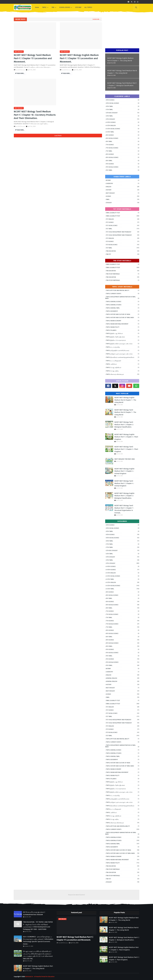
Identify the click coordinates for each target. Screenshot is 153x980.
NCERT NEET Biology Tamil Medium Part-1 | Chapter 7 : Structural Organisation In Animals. (124, 509)
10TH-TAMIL (123, 541)
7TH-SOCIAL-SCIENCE (123, 624)
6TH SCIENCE (123, 135)
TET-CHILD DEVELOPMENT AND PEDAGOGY (123, 232)
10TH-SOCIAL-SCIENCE (123, 538)
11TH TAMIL (123, 110)
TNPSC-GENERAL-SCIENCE (123, 837)
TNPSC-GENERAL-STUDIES (123, 840)
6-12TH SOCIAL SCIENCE (123, 129)
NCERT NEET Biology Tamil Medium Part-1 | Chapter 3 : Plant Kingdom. (126, 449)
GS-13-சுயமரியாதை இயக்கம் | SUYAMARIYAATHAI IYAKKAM (34, 913)
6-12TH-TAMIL (123, 589)
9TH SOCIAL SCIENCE (123, 167)
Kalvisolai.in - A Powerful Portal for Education (40, 977)
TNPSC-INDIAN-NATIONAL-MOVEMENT (123, 860)
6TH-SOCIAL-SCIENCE (123, 605)
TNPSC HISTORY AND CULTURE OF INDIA (123, 314)
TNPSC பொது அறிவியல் (123, 368)
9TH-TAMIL (123, 665)
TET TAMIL (123, 229)
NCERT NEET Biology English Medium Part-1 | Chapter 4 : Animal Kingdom (124, 471)
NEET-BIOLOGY (19, 52)
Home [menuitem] (37, 7)
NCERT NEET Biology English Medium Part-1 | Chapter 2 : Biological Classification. (124, 496)
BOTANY (123, 180)
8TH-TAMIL (123, 646)
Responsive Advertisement (77, 895)
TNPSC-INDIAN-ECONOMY (123, 856)
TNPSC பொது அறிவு (123, 371)
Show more (96, 19)
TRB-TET (123, 254)
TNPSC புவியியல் (123, 364)
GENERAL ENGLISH (123, 678)
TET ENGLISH (123, 219)
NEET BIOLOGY (123, 193)
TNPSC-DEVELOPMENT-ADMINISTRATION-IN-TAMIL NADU (122, 833)
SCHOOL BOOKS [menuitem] (65, 7)
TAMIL (123, 199)
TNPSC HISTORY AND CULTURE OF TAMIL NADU (123, 317)
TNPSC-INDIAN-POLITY (123, 863)
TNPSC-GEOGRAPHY (123, 847)
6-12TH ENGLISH (123, 125)
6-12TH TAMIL (123, 132)
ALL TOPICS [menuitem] (88, 7)
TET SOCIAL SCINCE (123, 225)
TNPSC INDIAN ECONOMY (123, 321)
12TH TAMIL (123, 116)
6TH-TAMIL (123, 608)
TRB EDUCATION (123, 251)
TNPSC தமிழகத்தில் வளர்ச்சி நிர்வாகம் (123, 351)
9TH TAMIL (123, 170)
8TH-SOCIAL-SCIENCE (123, 643)
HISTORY (123, 190)
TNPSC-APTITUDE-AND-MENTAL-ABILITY (123, 826)
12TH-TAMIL (123, 560)
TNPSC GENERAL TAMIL (123, 308)
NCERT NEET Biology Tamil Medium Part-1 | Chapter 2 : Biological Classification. (122, 84)
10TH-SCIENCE (123, 535)
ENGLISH (123, 187)
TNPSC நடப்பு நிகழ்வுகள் (123, 361)
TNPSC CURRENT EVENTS (123, 294)
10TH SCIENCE (123, 100)
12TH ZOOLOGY (123, 119)
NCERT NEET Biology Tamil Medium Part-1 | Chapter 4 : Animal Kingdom (124, 483)
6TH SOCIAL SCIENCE (123, 138)
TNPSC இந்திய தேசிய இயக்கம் (123, 337)
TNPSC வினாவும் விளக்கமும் (123, 374)
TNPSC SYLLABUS (123, 330)
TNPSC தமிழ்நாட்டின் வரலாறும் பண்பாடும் (123, 354)
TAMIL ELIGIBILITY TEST (123, 213)
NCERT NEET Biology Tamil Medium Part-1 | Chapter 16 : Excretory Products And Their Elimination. (35, 115)
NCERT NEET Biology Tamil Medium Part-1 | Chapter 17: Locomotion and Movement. (33, 58)
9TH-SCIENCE (123, 659)
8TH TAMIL (123, 161)
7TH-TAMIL (123, 627)
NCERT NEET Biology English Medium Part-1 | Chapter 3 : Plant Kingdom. (126, 437)
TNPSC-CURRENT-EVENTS (123, 829)
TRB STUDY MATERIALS (123, 274)
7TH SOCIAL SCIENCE (123, 148)
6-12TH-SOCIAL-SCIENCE (123, 586)
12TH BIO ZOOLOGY (123, 113)
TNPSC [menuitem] (44, 7)
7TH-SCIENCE (123, 621)
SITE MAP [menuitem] (78, 7)
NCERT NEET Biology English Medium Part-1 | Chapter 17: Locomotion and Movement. (79, 58)
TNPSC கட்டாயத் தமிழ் (123, 347)
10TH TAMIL (123, 106)
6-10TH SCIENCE (123, 122)
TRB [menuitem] (53, 7)
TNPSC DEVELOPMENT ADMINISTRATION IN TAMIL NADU (122, 298)
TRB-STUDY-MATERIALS (123, 280)
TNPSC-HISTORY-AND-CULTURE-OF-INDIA (123, 850)
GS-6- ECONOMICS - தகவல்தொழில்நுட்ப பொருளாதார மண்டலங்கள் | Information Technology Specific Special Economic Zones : (38, 940)
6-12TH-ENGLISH (123, 582)
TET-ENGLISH (123, 238)
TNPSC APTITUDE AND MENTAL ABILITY (123, 290)
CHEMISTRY (123, 183)
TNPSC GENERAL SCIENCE (123, 302)
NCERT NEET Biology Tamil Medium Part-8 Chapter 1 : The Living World (122, 72)
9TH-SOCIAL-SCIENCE (123, 662)
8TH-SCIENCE (123, 640)
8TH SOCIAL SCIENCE (123, 157)
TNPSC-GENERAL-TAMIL (123, 844)
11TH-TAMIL (123, 547)
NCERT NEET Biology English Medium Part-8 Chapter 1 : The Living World (120, 59)
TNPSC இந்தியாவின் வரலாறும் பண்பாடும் (123, 344)
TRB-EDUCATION (123, 277)
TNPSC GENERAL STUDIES (123, 305)
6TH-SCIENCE (123, 602)
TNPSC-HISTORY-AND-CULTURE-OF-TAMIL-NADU (123, 853)
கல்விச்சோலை (20, 70)
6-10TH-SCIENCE (123, 570)
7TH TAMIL (123, 151)
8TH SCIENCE (123, 154)
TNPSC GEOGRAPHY (123, 311)
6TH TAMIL (123, 141)
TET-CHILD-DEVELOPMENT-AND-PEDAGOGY (123, 235)
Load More (58, 136)
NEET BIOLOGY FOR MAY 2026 (125, 459)
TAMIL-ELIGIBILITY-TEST (123, 216)
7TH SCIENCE (123, 145)
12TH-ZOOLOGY (123, 563)
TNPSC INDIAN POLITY (123, 327)
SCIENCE (123, 196)
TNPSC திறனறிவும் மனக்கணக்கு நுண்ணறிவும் (123, 357)
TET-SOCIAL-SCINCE (123, 245)
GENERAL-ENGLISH (123, 681)
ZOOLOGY (123, 203)
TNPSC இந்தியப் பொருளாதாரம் (123, 340)
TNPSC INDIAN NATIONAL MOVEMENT (123, 324)
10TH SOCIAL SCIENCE (123, 103)
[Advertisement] (121, 31)
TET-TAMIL (123, 248)
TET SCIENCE (123, 222)
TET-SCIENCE (123, 241)
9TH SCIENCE (123, 164)
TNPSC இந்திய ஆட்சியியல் (123, 334)
